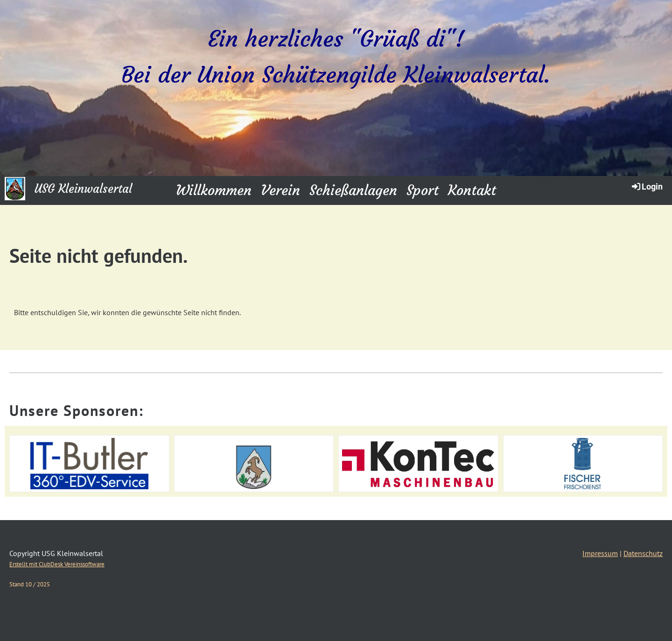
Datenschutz (643, 553)
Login (647, 186)
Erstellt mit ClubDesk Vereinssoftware (57, 564)
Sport (423, 190)
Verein (280, 190)
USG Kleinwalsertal (83, 189)
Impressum (600, 553)
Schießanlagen (353, 190)
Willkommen (214, 190)
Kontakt (472, 190)
